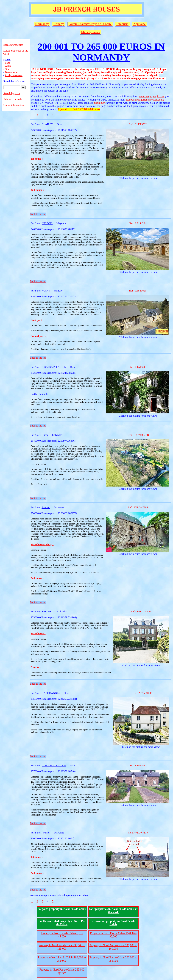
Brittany (59, 24)
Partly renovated (14, 75)
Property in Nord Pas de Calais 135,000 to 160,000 (113, 947)
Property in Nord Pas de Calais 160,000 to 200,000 (62, 959)
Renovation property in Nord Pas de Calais (113, 923)
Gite (7, 69)
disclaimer (99, 103)
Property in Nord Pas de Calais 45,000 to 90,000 (113, 935)
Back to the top (38, 214)
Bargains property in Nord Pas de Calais (62, 909)
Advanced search (13, 99)
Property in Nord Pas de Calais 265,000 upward (62, 971)
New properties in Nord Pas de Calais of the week (113, 911)
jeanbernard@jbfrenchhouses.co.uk (145, 100)
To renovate (11, 72)
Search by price (12, 93)
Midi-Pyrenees (90, 32)
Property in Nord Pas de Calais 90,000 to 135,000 (62, 947)
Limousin (122, 24)
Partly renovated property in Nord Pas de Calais (62, 923)
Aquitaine (139, 24)
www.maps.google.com (152, 97)
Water (8, 66)
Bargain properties (13, 45)
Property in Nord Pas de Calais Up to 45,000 (62, 935)
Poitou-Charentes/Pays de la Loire (90, 24)
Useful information (14, 105)
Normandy (42, 24)
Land (8, 63)
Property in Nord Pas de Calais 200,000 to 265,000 (113, 959)
